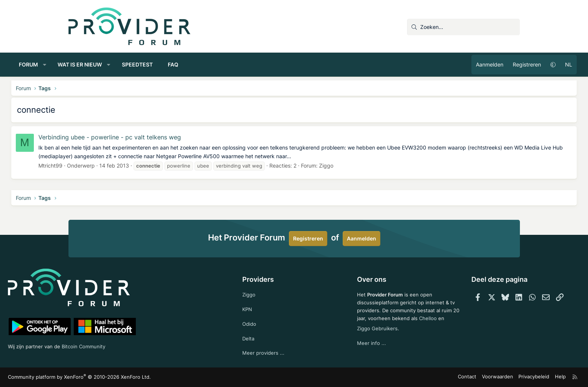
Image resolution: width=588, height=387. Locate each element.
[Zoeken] (463, 27)
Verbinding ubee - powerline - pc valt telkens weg (167, 137)
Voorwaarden (442, 377)
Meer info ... (359, 349)
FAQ (230, 64)
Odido (262, 323)
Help (500, 377)
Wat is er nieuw (137, 64)
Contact (414, 377)
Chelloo (354, 334)
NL (512, 64)
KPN (260, 307)
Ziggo (383, 166)
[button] (102, 65)
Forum (86, 64)
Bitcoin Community (148, 345)
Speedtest (194, 64)
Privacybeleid (476, 377)
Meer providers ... (276, 353)
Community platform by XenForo (133, 377)
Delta (261, 338)
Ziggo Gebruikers (393, 334)
